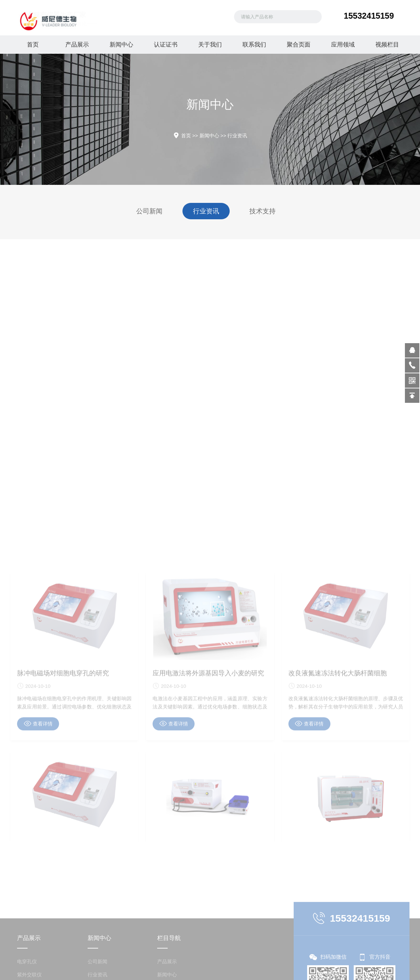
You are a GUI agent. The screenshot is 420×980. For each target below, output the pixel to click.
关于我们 (210, 45)
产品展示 (77, 45)
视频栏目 (387, 45)
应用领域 (343, 45)
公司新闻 (151, 211)
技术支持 (261, 211)
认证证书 (166, 45)
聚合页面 (299, 45)
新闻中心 (121, 45)
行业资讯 (237, 136)
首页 (33, 45)
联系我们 (254, 45)
